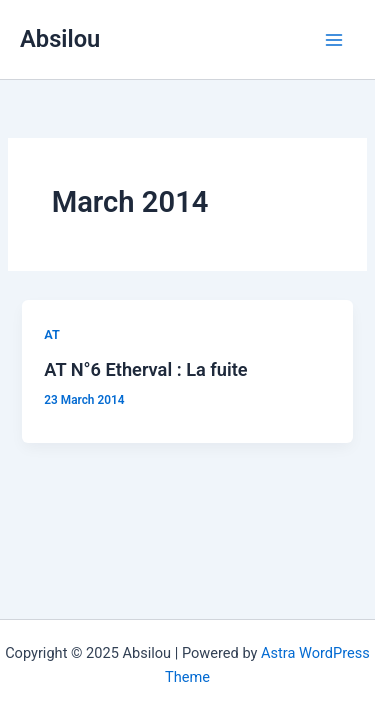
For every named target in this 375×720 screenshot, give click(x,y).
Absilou (60, 39)
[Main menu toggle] (334, 40)
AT (52, 334)
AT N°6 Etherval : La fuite (145, 369)
